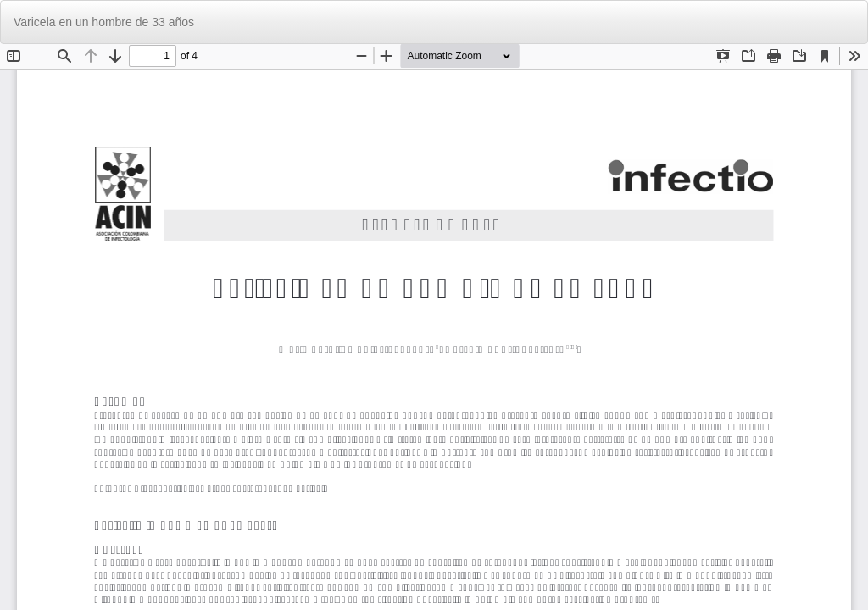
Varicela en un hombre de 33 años (104, 22)
